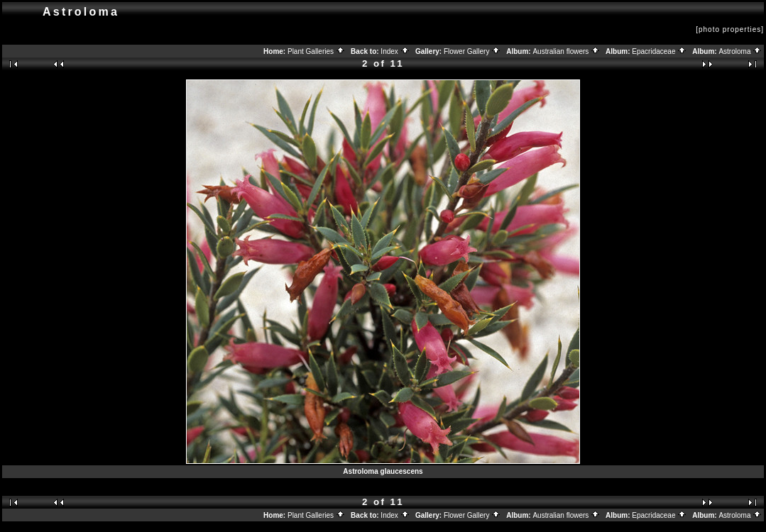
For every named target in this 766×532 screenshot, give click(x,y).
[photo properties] (730, 29)
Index (395, 51)
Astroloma (740, 51)
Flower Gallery (472, 51)
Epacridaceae (659, 51)
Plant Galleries (316, 51)
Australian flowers (566, 51)
